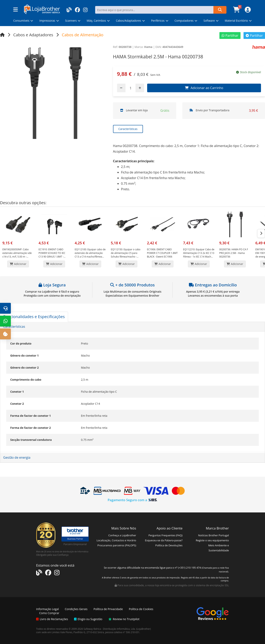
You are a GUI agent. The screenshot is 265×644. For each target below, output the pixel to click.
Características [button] (14, 327)
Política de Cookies (141, 609)
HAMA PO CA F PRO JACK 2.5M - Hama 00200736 (234, 253)
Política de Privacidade (108, 609)
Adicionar (18, 264)
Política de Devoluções (169, 545)
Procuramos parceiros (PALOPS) (117, 545)
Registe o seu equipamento (212, 540)
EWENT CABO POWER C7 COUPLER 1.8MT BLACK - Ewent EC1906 (162, 253)
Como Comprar (49, 613)
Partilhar (230, 35)
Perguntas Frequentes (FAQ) (165, 535)
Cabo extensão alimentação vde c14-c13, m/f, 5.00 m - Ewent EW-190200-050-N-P (17, 255)
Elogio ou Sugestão (88, 619)
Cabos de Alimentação (83, 35)
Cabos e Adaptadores (33, 35)
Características (128, 129)
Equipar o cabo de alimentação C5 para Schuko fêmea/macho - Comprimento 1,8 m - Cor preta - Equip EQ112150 (126, 257)
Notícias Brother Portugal (214, 535)
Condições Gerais (76, 609)
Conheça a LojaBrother (122, 535)
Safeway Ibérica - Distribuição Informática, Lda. (110, 629)
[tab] (132, 327)
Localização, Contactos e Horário (116, 540)
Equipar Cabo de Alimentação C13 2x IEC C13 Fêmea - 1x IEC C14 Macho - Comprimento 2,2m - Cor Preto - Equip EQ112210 (199, 257)
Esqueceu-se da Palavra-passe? (164, 540)
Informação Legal (47, 609)
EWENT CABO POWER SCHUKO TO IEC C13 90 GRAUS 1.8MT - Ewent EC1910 (52, 255)
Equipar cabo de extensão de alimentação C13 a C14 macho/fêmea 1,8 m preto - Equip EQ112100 (90, 257)
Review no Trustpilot (124, 619)
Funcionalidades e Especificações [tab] (34, 317)
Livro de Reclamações (52, 619)
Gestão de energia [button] (17, 457)
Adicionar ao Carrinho (204, 88)
